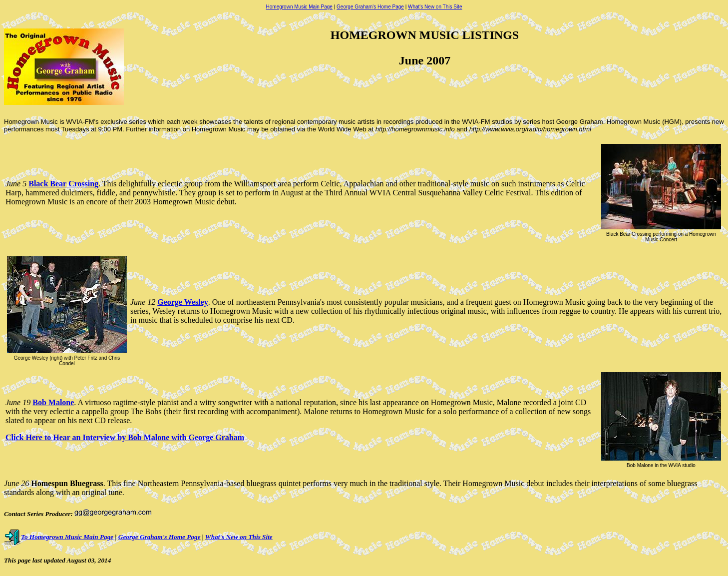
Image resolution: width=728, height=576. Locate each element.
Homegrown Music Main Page (299, 7)
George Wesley (182, 302)
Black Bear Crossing (63, 184)
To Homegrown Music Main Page (59, 537)
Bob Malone (53, 402)
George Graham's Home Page (370, 7)
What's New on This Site (435, 7)
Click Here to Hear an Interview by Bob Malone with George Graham (125, 437)
